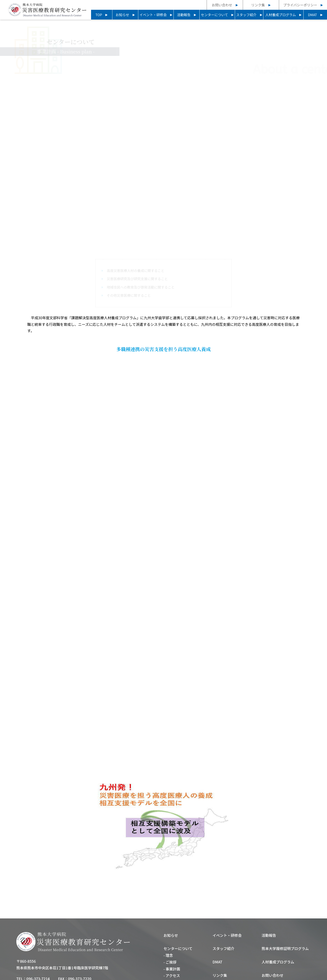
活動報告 (184, 15)
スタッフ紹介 (246, 15)
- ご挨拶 (170, 921)
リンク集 (258, 5)
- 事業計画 (172, 928)
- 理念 (168, 914)
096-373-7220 (80, 938)
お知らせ (122, 15)
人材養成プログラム (281, 15)
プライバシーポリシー (300, 5)
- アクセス (172, 935)
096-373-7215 (38, 944)
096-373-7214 (38, 938)
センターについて (215, 15)
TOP (99, 15)
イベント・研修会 (153, 15)
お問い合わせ (222, 5)
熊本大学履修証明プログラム (285, 908)
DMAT (312, 15)
